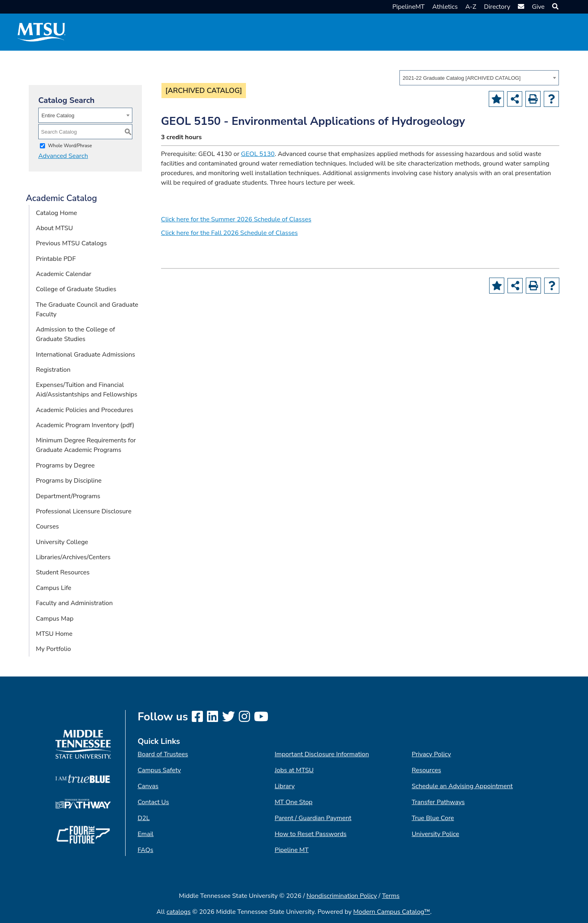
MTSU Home (54, 634)
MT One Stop (294, 802)
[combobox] (479, 78)
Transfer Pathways (438, 802)
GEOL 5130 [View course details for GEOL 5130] (258, 154)
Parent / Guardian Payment (313, 818)
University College (62, 542)
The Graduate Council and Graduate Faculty (87, 310)
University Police (436, 834)
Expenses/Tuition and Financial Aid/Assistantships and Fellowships (87, 390)
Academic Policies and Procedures (85, 410)
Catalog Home (56, 213)
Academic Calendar (64, 274)
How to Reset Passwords (311, 834)
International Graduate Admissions (86, 355)
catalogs (179, 912)
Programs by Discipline (69, 481)
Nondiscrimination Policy (342, 896)
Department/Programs (68, 496)
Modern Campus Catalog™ (392, 912)
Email (146, 834)
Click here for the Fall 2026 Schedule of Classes (229, 233)
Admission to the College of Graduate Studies (76, 334)
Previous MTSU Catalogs (71, 243)
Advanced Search (63, 156)
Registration (53, 370)
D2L (144, 818)
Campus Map (55, 619)
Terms (391, 896)
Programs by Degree (65, 465)
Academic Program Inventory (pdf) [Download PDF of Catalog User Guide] (85, 425)
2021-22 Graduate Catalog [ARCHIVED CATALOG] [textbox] (462, 78)
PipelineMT (408, 7)
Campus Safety (159, 770)
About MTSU (54, 228)
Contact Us (153, 802)
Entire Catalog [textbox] (58, 115)
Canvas (148, 786)
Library (285, 786)
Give (538, 7)
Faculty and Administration (74, 603)
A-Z (471, 7)
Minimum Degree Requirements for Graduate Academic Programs (86, 445)
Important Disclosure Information (322, 754)
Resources (427, 770)
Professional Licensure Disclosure (84, 511)
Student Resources (63, 572)
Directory (497, 7)
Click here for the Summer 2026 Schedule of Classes (236, 219)
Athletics (445, 7)
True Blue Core (433, 818)
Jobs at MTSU (294, 770)
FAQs (145, 850)
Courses (47, 527)
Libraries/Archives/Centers (73, 557)
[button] (554, 7)
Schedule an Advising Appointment (462, 786)
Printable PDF (56, 259)
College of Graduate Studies (76, 289)
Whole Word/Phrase (70, 146)
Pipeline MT (292, 850)
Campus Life (54, 588)
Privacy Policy (432, 754)
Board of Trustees (163, 754)
